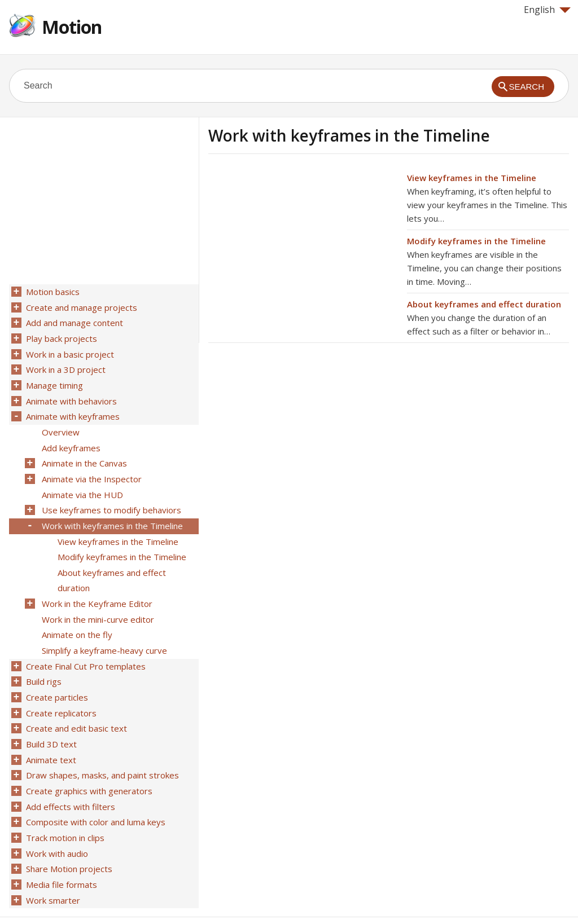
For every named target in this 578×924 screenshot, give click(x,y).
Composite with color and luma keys (95, 790)
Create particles (56, 673)
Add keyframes (70, 438)
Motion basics (52, 292)
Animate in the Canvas (83, 453)
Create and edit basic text (75, 702)
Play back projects (60, 336)
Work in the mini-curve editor (97, 600)
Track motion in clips (64, 805)
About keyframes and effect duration (484, 304)
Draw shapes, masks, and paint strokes (101, 746)
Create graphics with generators (88, 761)
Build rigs (43, 658)
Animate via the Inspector (91, 468)
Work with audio (56, 820)
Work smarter (52, 864)
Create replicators (60, 688)
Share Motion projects (68, 834)
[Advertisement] (303, 250)
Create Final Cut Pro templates (85, 644)
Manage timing (53, 380)
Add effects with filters (69, 776)
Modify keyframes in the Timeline (476, 241)
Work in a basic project (69, 350)
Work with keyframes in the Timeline (111, 512)
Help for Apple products (50, 897)
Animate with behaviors (70, 394)
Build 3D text (50, 717)
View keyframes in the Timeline (472, 178)
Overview (60, 424)
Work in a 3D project (65, 365)
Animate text (50, 732)
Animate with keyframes (72, 409)
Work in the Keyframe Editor (96, 585)
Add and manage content (73, 321)
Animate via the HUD (81, 482)
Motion (72, 27)
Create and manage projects (80, 306)
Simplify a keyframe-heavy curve (103, 629)
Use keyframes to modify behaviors (110, 497)
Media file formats (60, 849)
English (547, 10)
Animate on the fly (76, 614)
